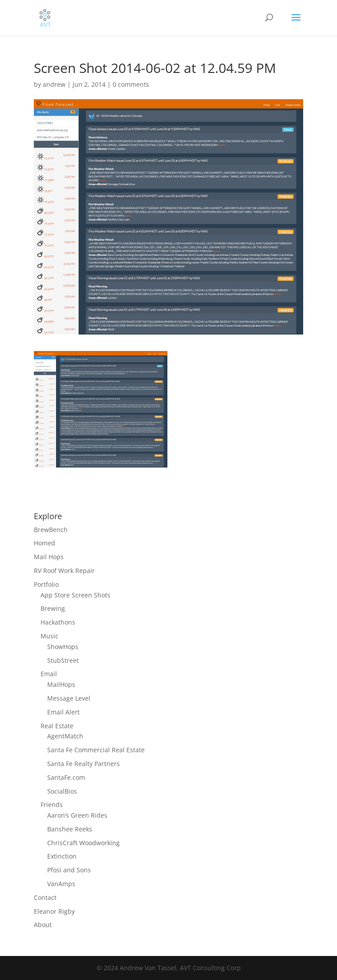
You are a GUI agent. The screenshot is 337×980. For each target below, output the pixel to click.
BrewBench (51, 530)
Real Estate (57, 726)
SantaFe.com (66, 777)
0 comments (131, 84)
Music (49, 636)
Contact (45, 897)
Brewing (53, 608)
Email (49, 674)
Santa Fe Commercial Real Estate (96, 750)
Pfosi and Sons (69, 870)
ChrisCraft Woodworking (83, 843)
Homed (45, 543)
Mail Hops (49, 557)
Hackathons (58, 622)
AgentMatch (65, 736)
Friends (52, 805)
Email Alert (63, 712)
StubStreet (63, 660)
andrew (54, 84)
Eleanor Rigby (54, 911)
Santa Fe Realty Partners (83, 764)
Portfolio (46, 584)
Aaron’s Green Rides (77, 815)
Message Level (69, 698)
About (43, 925)
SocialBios (62, 791)
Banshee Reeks (70, 829)
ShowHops (63, 647)
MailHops (61, 684)
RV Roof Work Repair (64, 571)
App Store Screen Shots (75, 595)
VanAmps (61, 884)
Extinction (62, 856)
